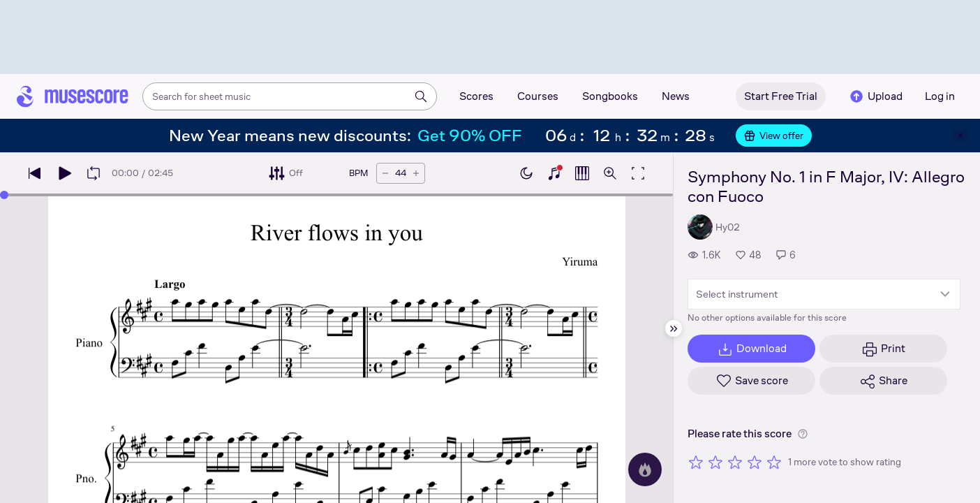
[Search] (421, 96)
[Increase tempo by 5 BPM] (416, 173)
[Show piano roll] (582, 173)
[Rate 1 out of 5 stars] (696, 462)
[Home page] (73, 96)
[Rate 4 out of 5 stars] (755, 462)
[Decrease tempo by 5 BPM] (385, 173)
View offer (774, 136)
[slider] (4, 195)
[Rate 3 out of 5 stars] (735, 462)
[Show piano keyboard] (554, 173)
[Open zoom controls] (610, 173)
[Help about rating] (803, 434)
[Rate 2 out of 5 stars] (715, 462)
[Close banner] (960, 136)
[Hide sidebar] (674, 328)
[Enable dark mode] (526, 173)
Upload (875, 96)
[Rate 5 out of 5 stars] (774, 462)
